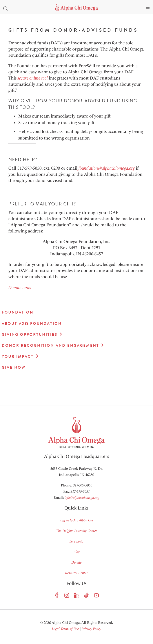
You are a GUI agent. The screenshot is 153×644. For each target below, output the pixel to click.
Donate (77, 562)
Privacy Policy (91, 629)
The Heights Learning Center (77, 531)
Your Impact (18, 356)
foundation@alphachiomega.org (107, 168)
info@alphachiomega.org (82, 498)
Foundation (18, 312)
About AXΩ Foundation (32, 324)
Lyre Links (77, 541)
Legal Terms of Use (65, 629)
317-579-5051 (80, 491)
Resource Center (76, 573)
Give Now (14, 367)
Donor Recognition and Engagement (50, 346)
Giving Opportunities (30, 335)
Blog (77, 552)
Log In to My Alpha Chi (77, 520)
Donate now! (20, 287)
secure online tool (32, 78)
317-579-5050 (83, 485)
